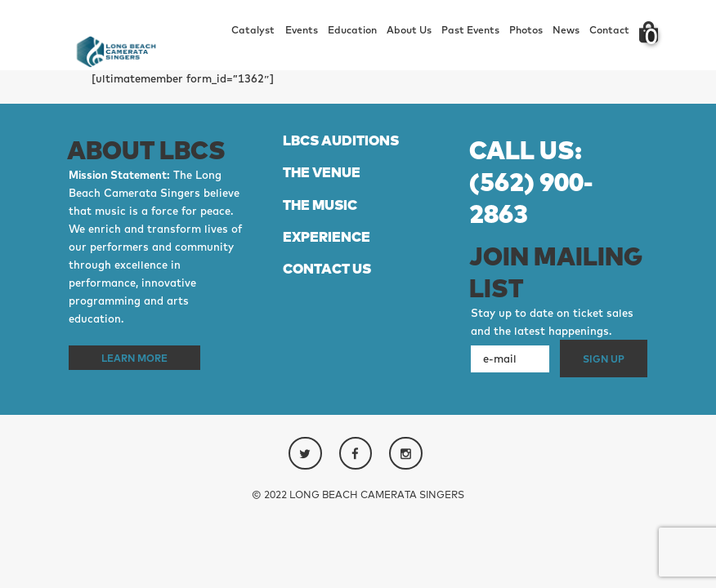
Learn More (134, 357)
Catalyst (253, 30)
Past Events (470, 30)
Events (302, 30)
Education (352, 30)
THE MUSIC (320, 205)
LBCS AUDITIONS (341, 140)
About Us (409, 30)
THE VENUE (322, 172)
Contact (609, 30)
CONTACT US (327, 268)
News (566, 30)
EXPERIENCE (327, 236)
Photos (526, 30)
